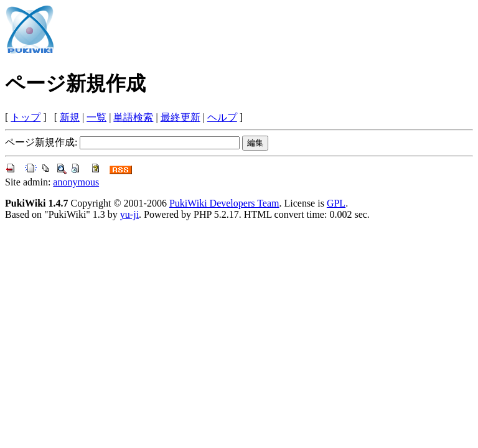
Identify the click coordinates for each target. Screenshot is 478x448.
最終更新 (180, 117)
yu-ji (129, 214)
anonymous (76, 182)
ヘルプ (222, 117)
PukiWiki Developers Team (224, 203)
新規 (70, 117)
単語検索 (133, 117)
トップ (26, 117)
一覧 (96, 117)
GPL (336, 203)
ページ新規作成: (41, 142)
